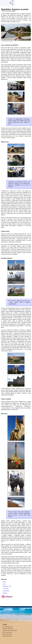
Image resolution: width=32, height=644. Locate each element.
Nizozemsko (6, 591)
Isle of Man (6, 589)
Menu (5, 582)
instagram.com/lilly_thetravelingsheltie (10, 630)
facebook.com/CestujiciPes (8, 629)
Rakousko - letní (7, 586)
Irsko (4, 584)
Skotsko (5, 593)
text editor (10, 636)
